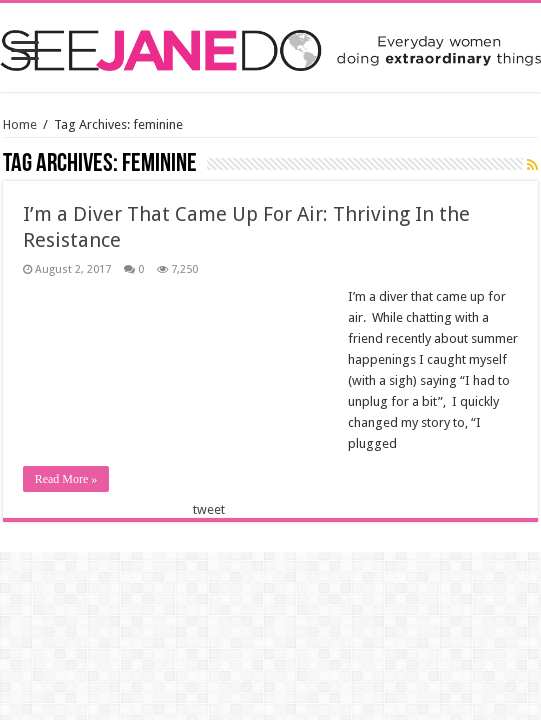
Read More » (66, 479)
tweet (209, 509)
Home (20, 124)
